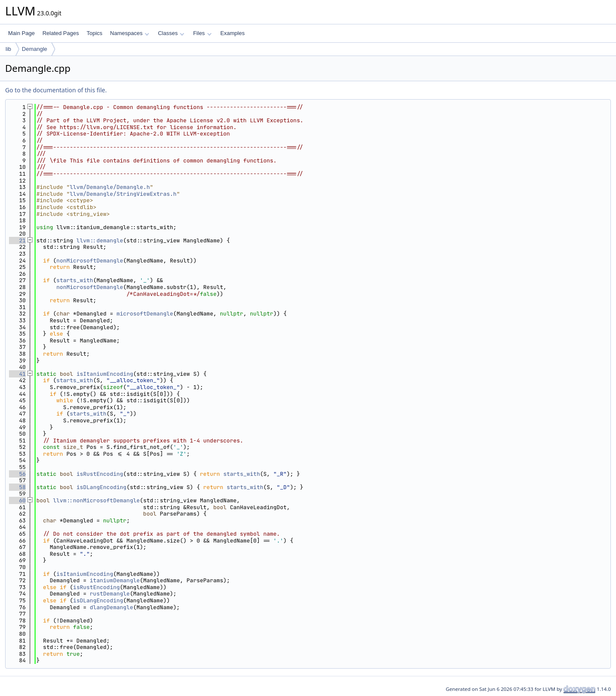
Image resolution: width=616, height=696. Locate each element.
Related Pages (61, 33)
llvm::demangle (100, 240)
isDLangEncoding (102, 487)
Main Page (21, 33)
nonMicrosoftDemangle (90, 261)
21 (17, 240)
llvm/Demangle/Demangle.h (110, 187)
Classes (171, 33)
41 (17, 374)
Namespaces (129, 33)
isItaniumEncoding (105, 374)
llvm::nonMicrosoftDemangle (96, 500)
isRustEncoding (100, 474)
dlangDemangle (111, 607)
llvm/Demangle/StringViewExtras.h (123, 194)
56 (17, 474)
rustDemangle (110, 594)
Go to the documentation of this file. (56, 90)
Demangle (34, 49)
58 (17, 487)
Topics (94, 33)
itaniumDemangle (115, 580)
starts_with (75, 280)
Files (202, 33)
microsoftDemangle (145, 314)
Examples (232, 33)
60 (17, 500)
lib (8, 49)
